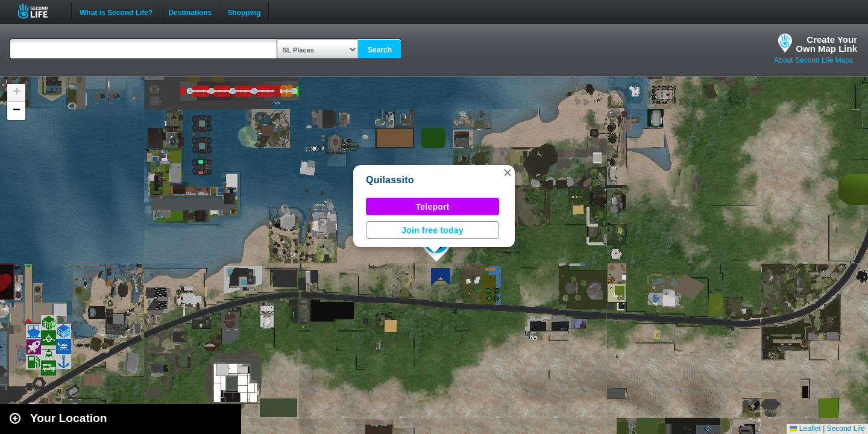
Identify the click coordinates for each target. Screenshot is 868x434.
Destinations (190, 11)
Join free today (432, 230)
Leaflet (805, 429)
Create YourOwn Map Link (826, 44)
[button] (508, 172)
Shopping (244, 11)
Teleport (433, 207)
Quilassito (390, 180)
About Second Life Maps (813, 60)
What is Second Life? (116, 11)
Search (380, 50)
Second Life (39, 11)
